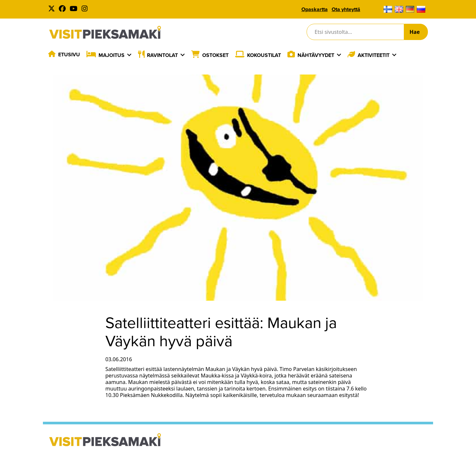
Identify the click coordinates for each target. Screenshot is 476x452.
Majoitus (112, 55)
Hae (415, 32)
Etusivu (69, 55)
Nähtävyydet (316, 55)
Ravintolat (162, 55)
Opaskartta (315, 9)
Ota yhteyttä (346, 9)
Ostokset (215, 55)
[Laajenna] (129, 55)
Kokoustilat (264, 55)
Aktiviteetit (374, 55)
